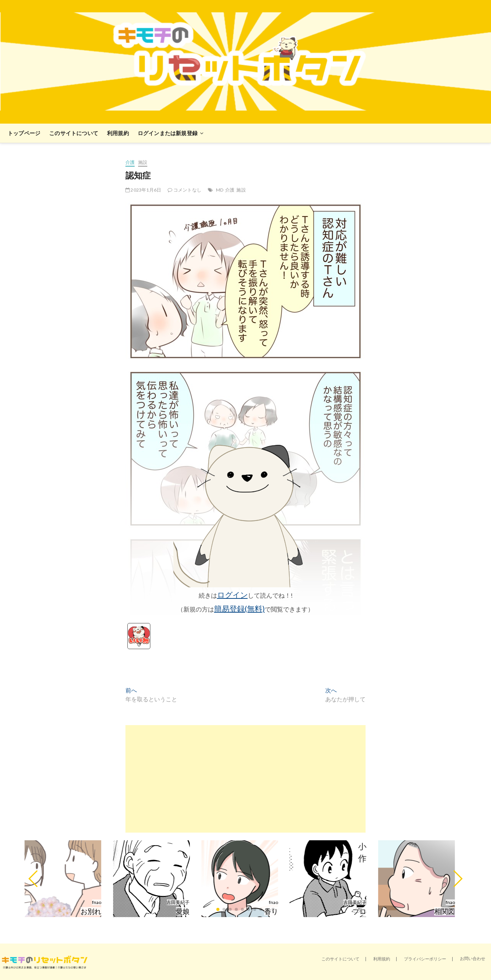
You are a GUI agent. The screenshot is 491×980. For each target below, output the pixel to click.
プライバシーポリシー (425, 959)
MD (220, 190)
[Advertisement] (245, 779)
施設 (143, 162)
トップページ (24, 133)
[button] (34, 879)
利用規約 (118, 133)
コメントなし (185, 190)
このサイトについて (74, 133)
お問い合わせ (473, 958)
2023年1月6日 (143, 190)
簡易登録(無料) (239, 608)
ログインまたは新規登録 (168, 133)
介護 (130, 162)
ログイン (232, 595)
